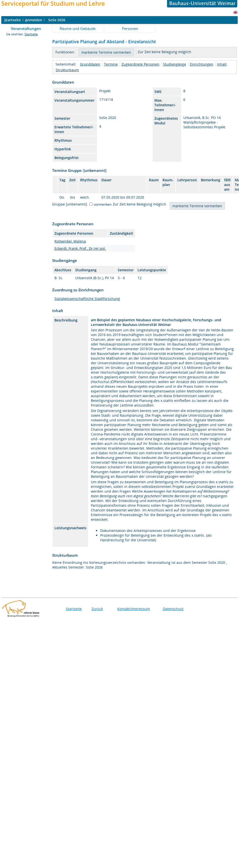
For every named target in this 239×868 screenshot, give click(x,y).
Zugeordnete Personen (140, 64)
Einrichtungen (202, 64)
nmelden (34, 20)
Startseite (31, 34)
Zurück (97, 609)
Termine (111, 64)
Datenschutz (173, 609)
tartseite (12, 20)
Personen (130, 28)
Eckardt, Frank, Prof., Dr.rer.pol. (80, 248)
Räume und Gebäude (78, 28)
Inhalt (222, 64)
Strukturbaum (67, 70)
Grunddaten (90, 64)
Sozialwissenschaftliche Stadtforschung (87, 299)
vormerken (103, 204)
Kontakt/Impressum (134, 609)
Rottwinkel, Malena (70, 241)
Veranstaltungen (26, 28)
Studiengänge (175, 64)
